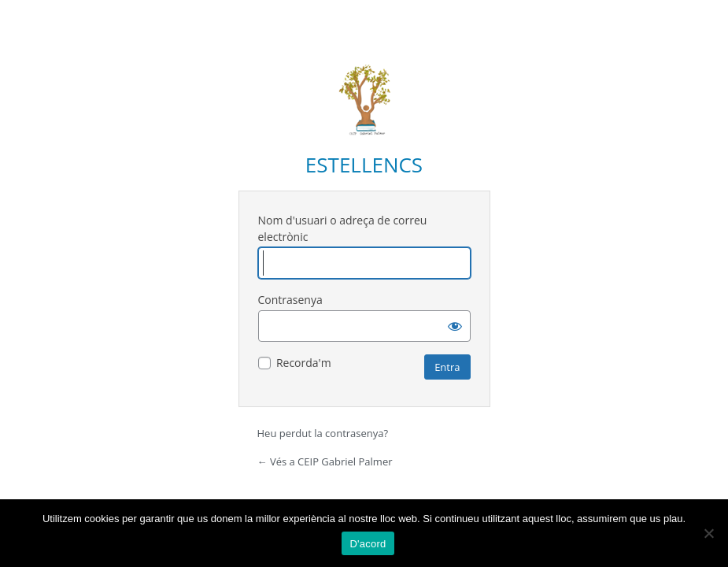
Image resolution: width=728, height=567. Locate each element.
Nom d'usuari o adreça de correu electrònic (343, 228)
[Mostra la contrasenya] (455, 326)
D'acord (368, 544)
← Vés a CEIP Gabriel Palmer (325, 461)
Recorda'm (304, 363)
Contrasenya (290, 300)
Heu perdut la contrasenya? (323, 433)
